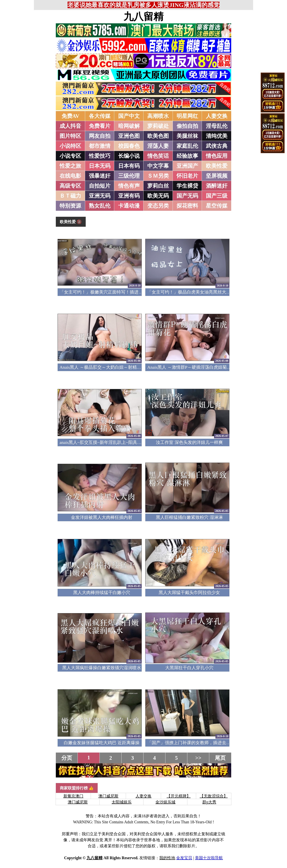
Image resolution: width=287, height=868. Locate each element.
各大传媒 (100, 116)
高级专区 (70, 186)
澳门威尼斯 (108, 796)
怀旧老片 (187, 176)
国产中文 (129, 116)
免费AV (71, 116)
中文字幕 (158, 166)
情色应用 (217, 156)
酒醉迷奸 (217, 186)
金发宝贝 (184, 858)
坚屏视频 (217, 176)
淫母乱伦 (217, 126)
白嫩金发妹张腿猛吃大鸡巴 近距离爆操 (102, 743)
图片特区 (70, 136)
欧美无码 (158, 196)
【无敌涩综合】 (214, 796)
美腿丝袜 (187, 136)
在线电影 (70, 176)
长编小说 (129, 156)
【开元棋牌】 (179, 796)
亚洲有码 (129, 196)
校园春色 (129, 146)
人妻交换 (217, 116)
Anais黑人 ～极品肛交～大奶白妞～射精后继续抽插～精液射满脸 (122, 367)
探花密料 (187, 206)
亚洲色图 (129, 136)
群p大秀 (209, 802)
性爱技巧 (100, 156)
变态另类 (158, 206)
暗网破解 (129, 126)
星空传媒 (217, 206)
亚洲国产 (187, 166)
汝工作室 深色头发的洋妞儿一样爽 (189, 442)
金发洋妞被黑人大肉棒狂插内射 (102, 517)
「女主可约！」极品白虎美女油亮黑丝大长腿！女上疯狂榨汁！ (209, 292)
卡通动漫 (129, 206)
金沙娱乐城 (165, 802)
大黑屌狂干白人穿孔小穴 (189, 668)
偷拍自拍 (187, 126)
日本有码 (129, 166)
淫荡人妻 (158, 146)
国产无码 (187, 196)
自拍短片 (100, 186)
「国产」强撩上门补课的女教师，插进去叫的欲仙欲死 (200, 743)
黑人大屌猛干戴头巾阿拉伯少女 (189, 593)
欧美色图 (158, 136)
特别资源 (70, 206)
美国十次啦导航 (209, 858)
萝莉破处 (158, 126)
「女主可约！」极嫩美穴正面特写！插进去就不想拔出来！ (117, 292)
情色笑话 (158, 156)
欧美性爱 (217, 166)
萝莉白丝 (158, 186)
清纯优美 (217, 136)
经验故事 (187, 156)
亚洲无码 (100, 196)
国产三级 (217, 196)
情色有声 (129, 186)
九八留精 (143, 17)
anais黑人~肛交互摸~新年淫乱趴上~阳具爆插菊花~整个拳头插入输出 (126, 442)
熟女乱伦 (100, 206)
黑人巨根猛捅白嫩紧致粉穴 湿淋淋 (189, 517)
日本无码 (100, 166)
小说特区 (70, 146)
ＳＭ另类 (158, 176)
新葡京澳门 (73, 796)
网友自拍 (100, 136)
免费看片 (100, 126)
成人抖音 (70, 126)
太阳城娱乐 (122, 802)
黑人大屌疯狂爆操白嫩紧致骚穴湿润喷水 (102, 668)
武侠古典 (217, 146)
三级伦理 (129, 176)
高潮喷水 (158, 116)
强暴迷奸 (100, 176)
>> (198, 758)
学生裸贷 (187, 186)
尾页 (220, 758)
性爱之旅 (70, 166)
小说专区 (70, 156)
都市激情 (100, 146)
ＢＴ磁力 (70, 196)
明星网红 (187, 116)
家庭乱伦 (187, 146)
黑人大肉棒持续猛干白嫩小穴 (102, 593)
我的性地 (167, 858)
